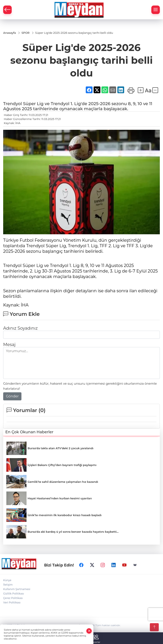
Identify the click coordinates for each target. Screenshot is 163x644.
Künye (7, 580)
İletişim (8, 585)
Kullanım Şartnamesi (17, 589)
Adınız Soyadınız (20, 328)
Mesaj (9, 345)
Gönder (12, 396)
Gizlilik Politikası (14, 594)
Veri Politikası (12, 602)
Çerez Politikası (13, 598)
